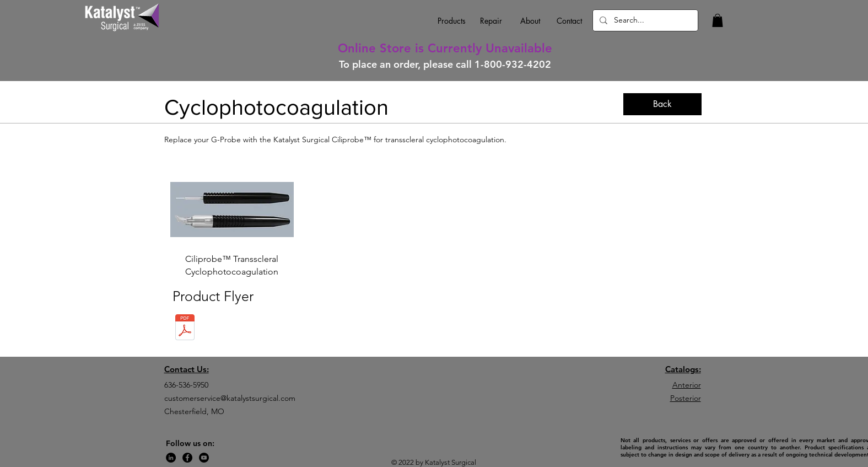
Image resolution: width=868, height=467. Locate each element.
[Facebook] (187, 458)
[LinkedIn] (171, 458)
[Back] (662, 104)
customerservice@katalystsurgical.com (230, 398)
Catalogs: (683, 369)
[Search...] (644, 20)
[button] (718, 20)
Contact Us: (187, 369)
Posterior (686, 398)
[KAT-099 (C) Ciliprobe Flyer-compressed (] (185, 329)
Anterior (687, 385)
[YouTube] (204, 458)
